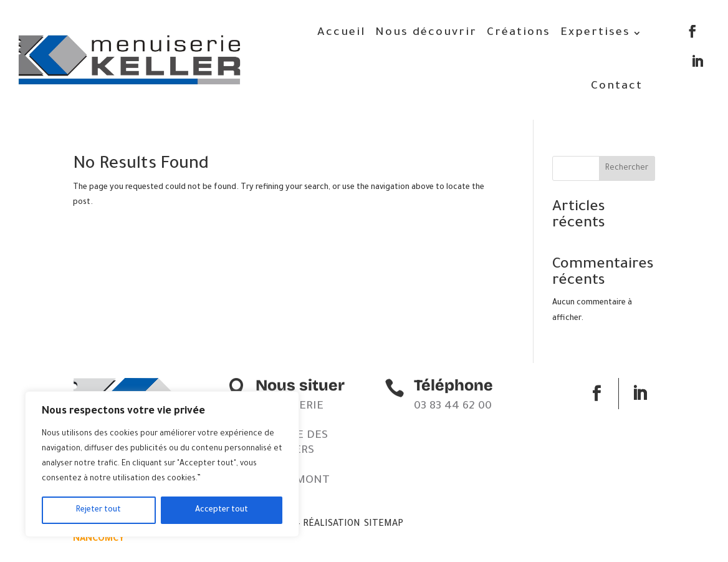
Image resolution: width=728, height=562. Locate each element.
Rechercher (627, 168)
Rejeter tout (98, 510)
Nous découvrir (426, 33)
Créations (519, 33)
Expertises (595, 33)
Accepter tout (222, 510)
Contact (617, 87)
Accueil (341, 33)
